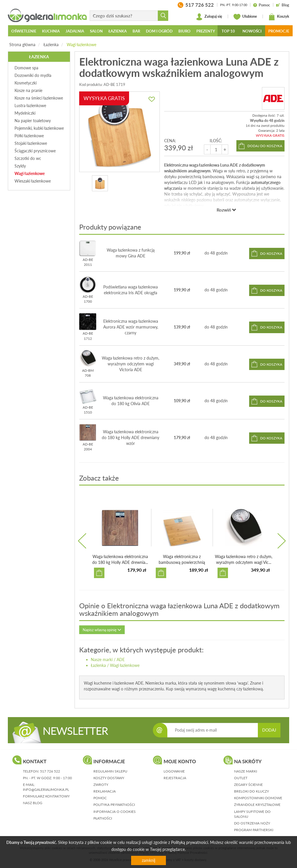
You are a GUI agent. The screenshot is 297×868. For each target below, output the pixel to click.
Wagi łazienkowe (82, 45)
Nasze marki (102, 659)
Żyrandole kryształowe (257, 805)
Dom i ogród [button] (159, 31)
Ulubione (245, 17)
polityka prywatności (114, 805)
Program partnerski (254, 830)
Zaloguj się (209, 17)
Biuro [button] (184, 31)
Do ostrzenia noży (252, 823)
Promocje (279, 31)
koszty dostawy (109, 778)
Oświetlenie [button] (24, 31)
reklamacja (105, 791)
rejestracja (175, 778)
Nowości (252, 31)
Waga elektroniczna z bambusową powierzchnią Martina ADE (182, 562)
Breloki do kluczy (251, 791)
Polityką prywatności (190, 842)
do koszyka (271, 253)
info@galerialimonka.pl (46, 789)
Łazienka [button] (118, 31)
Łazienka (51, 45)
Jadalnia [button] (75, 31)
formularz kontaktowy (46, 796)
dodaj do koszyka (265, 146)
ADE (121, 659)
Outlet (241, 778)
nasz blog (33, 803)
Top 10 (228, 31)
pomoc (100, 798)
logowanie (174, 771)
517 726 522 (50, 771)
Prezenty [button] (206, 31)
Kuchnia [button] (51, 31)
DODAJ (269, 730)
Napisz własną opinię (102, 630)
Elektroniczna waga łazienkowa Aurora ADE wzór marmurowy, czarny (131, 327)
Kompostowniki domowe (258, 798)
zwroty (101, 785)
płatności (103, 818)
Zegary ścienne (248, 785)
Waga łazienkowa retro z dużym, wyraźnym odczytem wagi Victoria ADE (131, 364)
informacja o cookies (115, 812)
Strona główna (22, 45)
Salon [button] (96, 31)
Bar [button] (136, 31)
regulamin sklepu (110, 771)
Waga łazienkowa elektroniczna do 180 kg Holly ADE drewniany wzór (131, 437)
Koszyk (279, 17)
